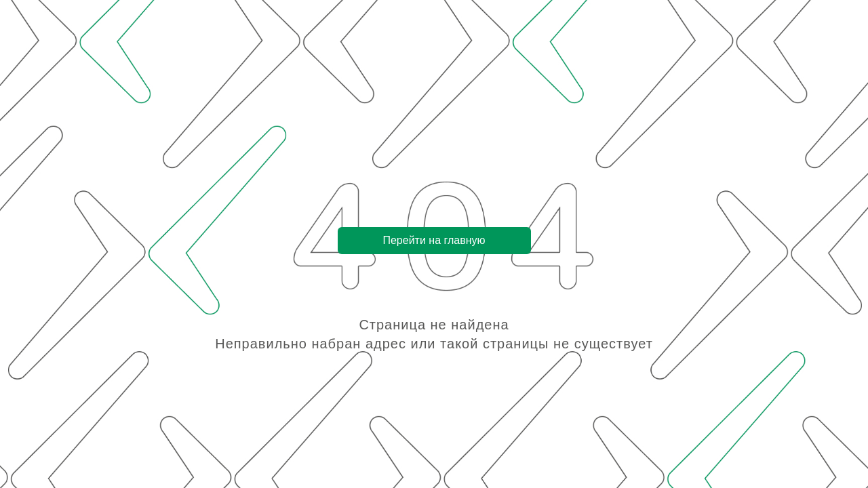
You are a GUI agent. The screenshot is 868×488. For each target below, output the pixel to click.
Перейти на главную (434, 240)
